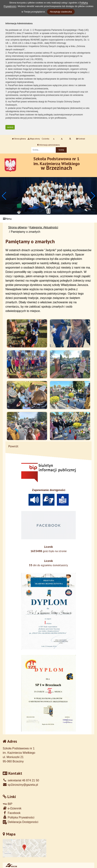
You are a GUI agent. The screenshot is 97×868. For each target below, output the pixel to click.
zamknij (10, 127)
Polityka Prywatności (19, 817)
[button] (4, 196)
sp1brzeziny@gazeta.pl (20, 785)
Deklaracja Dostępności (21, 822)
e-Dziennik (12, 808)
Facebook (12, 813)
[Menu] (48, 219)
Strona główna (19, 139)
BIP (8, 804)
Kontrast (81, 139)
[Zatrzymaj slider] (48, 211)
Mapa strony (34, 139)
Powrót (13, 446)
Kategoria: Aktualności (44, 227)
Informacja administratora (49, 145)
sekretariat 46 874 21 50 (21, 780)
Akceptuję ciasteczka (61, 12)
